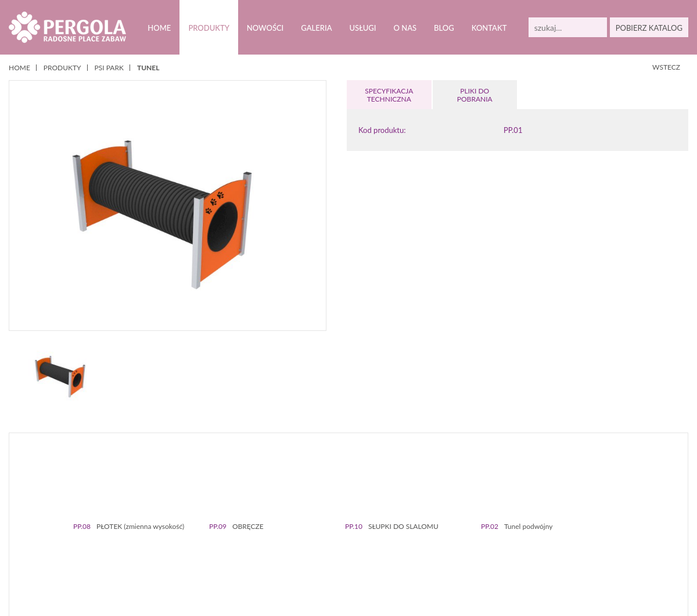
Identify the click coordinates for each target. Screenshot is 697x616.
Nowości (265, 28)
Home (159, 28)
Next (669, 501)
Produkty (208, 28)
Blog (443, 28)
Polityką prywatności (299, 586)
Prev (28, 501)
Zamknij (385, 598)
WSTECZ (667, 67)
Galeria (316, 28)
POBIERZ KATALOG (649, 28)
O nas (405, 28)
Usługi (362, 28)
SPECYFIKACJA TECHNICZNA (389, 95)
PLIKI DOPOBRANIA (475, 95)
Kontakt (488, 28)
